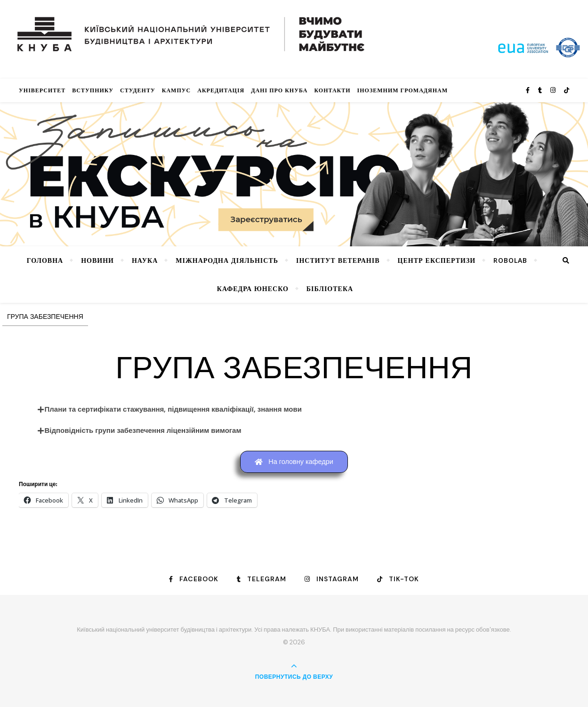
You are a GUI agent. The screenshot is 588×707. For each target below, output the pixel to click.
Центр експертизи (437, 260)
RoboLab (510, 260)
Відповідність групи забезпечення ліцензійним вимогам (143, 431)
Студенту (138, 90)
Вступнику (93, 90)
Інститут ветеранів (338, 260)
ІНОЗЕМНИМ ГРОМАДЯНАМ (403, 90)
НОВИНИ (97, 260)
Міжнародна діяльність (227, 260)
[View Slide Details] (294, 174)
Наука (145, 260)
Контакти (332, 90)
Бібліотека (330, 288)
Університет (42, 90)
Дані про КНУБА (279, 90)
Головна (45, 260)
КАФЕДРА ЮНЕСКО (253, 288)
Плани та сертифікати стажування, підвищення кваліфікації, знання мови (173, 409)
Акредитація (221, 90)
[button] (294, 410)
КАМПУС (177, 90)
